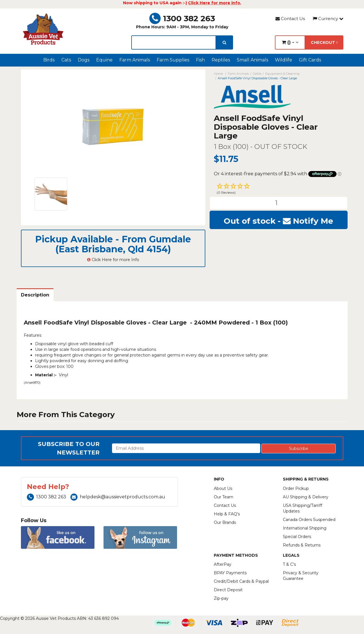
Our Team (224, 497)
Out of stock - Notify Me (278, 221)
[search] (224, 42)
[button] (279, 189)
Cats (66, 60)
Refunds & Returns (302, 545)
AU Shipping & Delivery (306, 497)
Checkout (324, 42)
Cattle (257, 74)
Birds (49, 60)
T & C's (289, 564)
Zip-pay (221, 598)
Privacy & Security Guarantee (301, 576)
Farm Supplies (173, 60)
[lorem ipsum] (174, 42)
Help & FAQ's (227, 514)
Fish (200, 60)
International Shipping (305, 528)
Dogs (84, 60)
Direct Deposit (228, 590)
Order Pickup (296, 488)
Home (218, 74)
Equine (104, 60)
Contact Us (290, 19)
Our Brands (225, 522)
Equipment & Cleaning (282, 74)
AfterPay (223, 564)
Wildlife (284, 60)
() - (290, 42)
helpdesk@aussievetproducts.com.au (118, 497)
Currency (328, 19)
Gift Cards (310, 60)
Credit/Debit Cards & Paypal (241, 581)
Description (35, 295)
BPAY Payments (230, 573)
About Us (223, 488)
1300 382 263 (182, 18)
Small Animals (252, 60)
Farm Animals (135, 60)
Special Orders (297, 537)
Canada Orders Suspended (309, 520)
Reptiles (221, 60)
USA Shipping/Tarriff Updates (302, 508)
